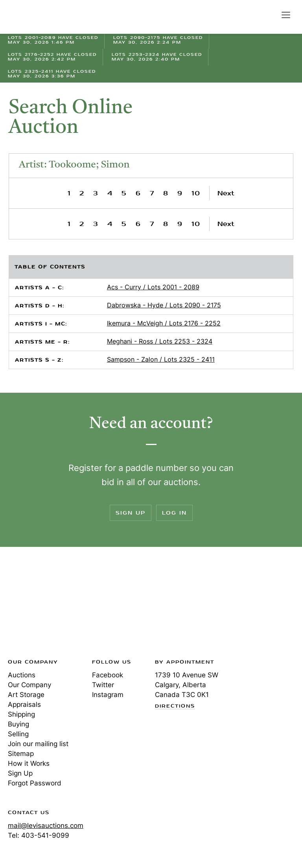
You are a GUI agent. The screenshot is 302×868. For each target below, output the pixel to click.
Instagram (108, 695)
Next (226, 193)
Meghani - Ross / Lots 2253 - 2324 (160, 341)
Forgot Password (35, 783)
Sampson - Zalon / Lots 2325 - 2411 (161, 359)
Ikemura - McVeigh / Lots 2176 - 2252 (164, 323)
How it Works (29, 763)
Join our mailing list (38, 744)
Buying (18, 724)
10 (196, 193)
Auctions (22, 675)
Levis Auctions (35, 17)
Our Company (29, 685)
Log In (174, 513)
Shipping (21, 714)
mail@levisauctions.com (46, 826)
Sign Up (131, 513)
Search (269, 15)
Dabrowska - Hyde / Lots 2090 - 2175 (164, 305)
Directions (175, 706)
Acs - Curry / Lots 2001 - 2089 (153, 287)
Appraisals (24, 704)
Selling (18, 734)
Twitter (103, 685)
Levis (33, 605)
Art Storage (26, 695)
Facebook (108, 675)
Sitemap (21, 754)
